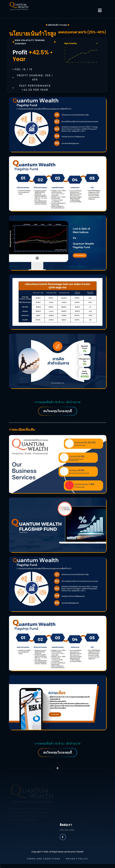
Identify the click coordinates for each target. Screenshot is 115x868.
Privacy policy (77, 859)
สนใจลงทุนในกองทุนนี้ (58, 411)
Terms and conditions (43, 859)
